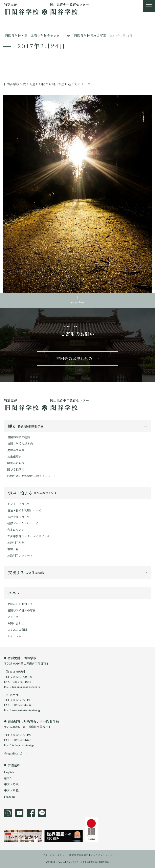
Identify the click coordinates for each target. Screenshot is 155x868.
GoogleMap (11, 753)
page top (77, 302)
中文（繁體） (13, 790)
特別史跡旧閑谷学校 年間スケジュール (32, 476)
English (9, 772)
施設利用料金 (16, 543)
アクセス (13, 617)
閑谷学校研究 (16, 469)
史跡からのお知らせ (20, 604)
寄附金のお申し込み (74, 358)
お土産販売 (14, 456)
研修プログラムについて (23, 523)
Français (10, 796)
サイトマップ (16, 636)
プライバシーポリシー (55, 855)
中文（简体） (13, 784)
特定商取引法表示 (79, 855)
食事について (16, 530)
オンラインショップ (102, 855)
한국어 (8, 778)
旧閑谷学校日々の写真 (21, 610)
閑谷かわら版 (16, 463)
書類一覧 (13, 549)
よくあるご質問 (17, 630)
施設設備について (19, 517)
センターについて (19, 504)
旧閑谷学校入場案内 (20, 444)
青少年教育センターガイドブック (28, 536)
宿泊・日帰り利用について (24, 510)
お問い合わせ (16, 623)
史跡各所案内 (16, 450)
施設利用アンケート (20, 555)
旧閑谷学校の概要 (19, 437)
